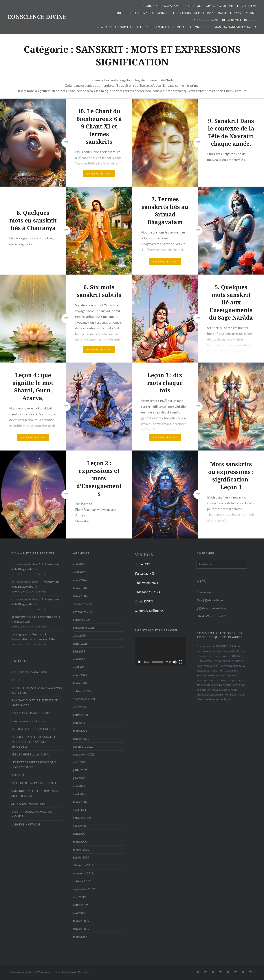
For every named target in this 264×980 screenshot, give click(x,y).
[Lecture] (140, 662)
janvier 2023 (81, 739)
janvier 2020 (81, 857)
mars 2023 (80, 730)
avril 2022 (80, 794)
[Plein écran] (181, 662)
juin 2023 (79, 723)
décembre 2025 (83, 604)
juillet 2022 (80, 770)
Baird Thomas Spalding (238, 13)
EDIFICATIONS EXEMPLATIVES (33, 729)
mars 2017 (80, 936)
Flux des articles (210, 600)
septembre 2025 (84, 627)
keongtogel (19, 617)
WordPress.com (81, 972)
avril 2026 (80, 572)
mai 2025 (79, 659)
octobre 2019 (82, 881)
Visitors (144, 555)
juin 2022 (79, 778)
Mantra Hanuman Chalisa (236, 27)
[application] (160, 651)
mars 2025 (80, 675)
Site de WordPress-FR (211, 616)
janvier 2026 (81, 596)
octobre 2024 (82, 691)
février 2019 (81, 921)
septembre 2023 (84, 699)
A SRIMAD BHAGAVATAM (161, 6)
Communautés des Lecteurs (29, 721)
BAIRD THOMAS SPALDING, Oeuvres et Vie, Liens (220, 6)
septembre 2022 (84, 754)
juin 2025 (79, 651)
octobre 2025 (82, 620)
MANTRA (18, 775)
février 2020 (81, 849)
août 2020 (79, 826)
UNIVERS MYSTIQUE (26, 824)
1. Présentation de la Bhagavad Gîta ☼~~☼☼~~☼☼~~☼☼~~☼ (35, 569)
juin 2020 (79, 833)
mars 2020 (80, 842)
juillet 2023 (80, 715)
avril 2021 (80, 810)
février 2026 (81, 588)
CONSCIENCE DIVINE (37, 17)
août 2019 (79, 897)
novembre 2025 (83, 612)
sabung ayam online (24, 634)
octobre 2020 (82, 818)
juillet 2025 (80, 643)
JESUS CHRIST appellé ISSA (193, 13)
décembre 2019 (83, 865)
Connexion (204, 592)
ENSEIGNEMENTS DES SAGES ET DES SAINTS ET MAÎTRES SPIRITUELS (35, 741)
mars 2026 (80, 580)
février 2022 (81, 802)
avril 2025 (80, 667)
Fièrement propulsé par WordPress (30, 972)
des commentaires (211, 608)
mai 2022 (79, 786)
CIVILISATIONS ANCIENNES (31, 713)
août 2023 (79, 707)
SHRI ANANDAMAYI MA (28, 804)
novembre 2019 (83, 873)
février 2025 (81, 683)
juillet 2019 (80, 905)
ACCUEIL (18, 680)
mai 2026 (79, 564)
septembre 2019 (84, 889)
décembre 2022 (83, 746)
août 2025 (79, 635)
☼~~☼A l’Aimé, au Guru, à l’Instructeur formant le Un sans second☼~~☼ (151, 27)
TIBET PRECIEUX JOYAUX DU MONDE (142, 13)
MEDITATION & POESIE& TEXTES (35, 783)
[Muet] (175, 662)
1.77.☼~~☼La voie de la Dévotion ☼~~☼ (225, 20)
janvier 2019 (81, 929)
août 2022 (79, 762)
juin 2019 (79, 913)
